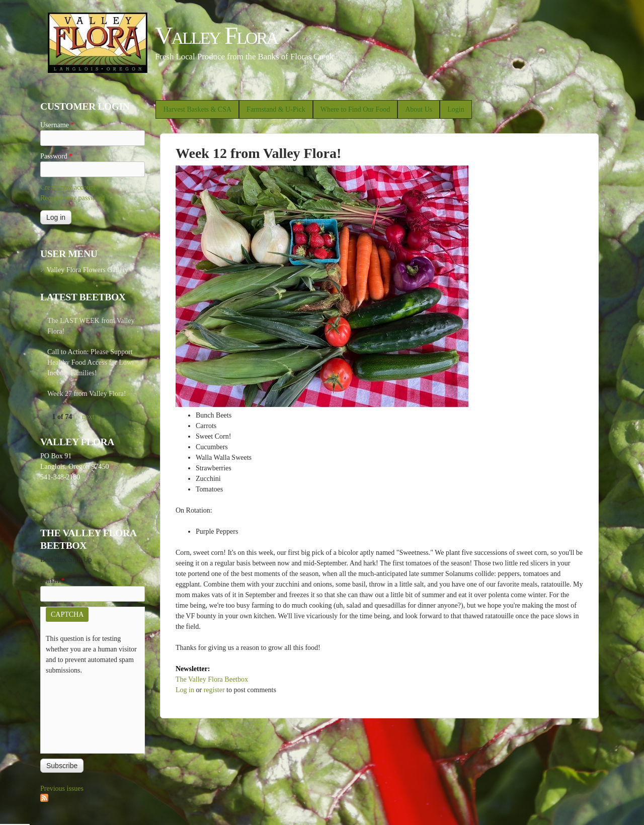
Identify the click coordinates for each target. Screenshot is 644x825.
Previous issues (62, 789)
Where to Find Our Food (355, 109)
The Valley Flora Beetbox (212, 679)
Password (56, 156)
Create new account (68, 187)
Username (57, 125)
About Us (419, 109)
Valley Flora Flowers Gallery (87, 270)
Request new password (72, 198)
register (214, 690)
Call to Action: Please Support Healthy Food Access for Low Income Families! (90, 362)
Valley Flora (216, 35)
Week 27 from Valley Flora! (87, 394)
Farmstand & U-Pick (276, 109)
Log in (185, 690)
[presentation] (87, 712)
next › (90, 417)
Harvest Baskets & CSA (197, 109)
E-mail (53, 581)
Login (456, 109)
